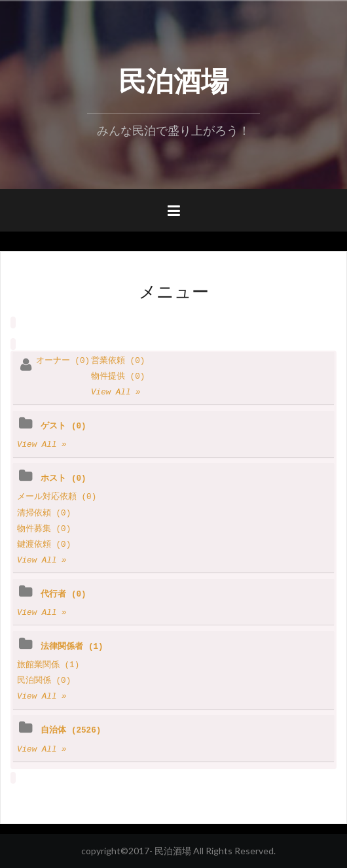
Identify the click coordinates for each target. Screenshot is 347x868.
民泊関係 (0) (44, 681)
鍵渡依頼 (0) (44, 545)
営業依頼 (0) (118, 361)
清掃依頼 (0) (44, 513)
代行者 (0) (63, 595)
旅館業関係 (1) (48, 665)
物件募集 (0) (44, 529)
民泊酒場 (173, 78)
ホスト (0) (63, 479)
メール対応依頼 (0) (57, 497)
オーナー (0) (63, 361)
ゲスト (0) (63, 426)
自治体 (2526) (71, 731)
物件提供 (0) (118, 377)
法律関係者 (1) (72, 647)
